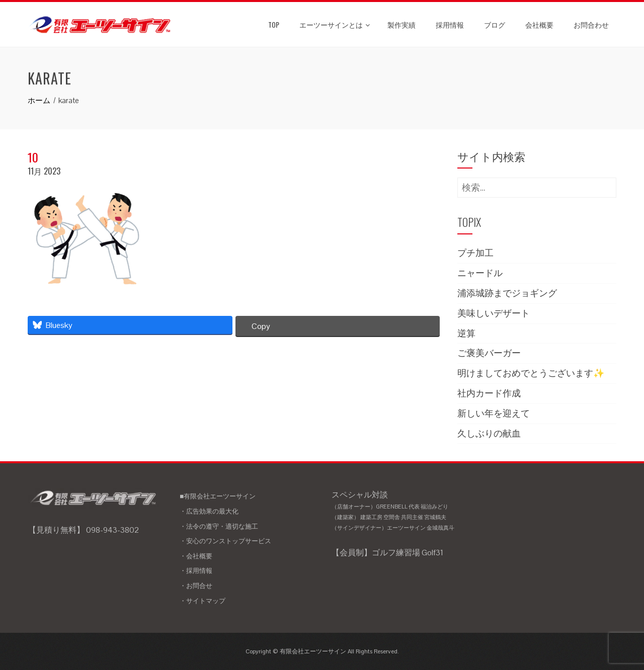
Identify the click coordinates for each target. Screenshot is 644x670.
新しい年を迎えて (494, 413)
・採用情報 (196, 571)
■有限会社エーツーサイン (218, 496)
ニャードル (480, 273)
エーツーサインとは (335, 24)
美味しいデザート (494, 313)
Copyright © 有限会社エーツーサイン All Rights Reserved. (322, 651)
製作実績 (401, 24)
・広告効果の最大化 (209, 511)
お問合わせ (591, 24)
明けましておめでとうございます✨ (531, 373)
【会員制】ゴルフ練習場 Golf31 (387, 553)
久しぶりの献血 (489, 433)
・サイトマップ (203, 601)
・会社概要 (196, 556)
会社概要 (539, 24)
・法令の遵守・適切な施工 (219, 526)
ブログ (495, 24)
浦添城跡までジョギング (507, 293)
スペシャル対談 (398, 511)
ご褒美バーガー (489, 353)
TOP (274, 24)
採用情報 (450, 24)
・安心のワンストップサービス (225, 541)
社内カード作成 (489, 393)
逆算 (466, 333)
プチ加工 (475, 253)
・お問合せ (196, 586)
